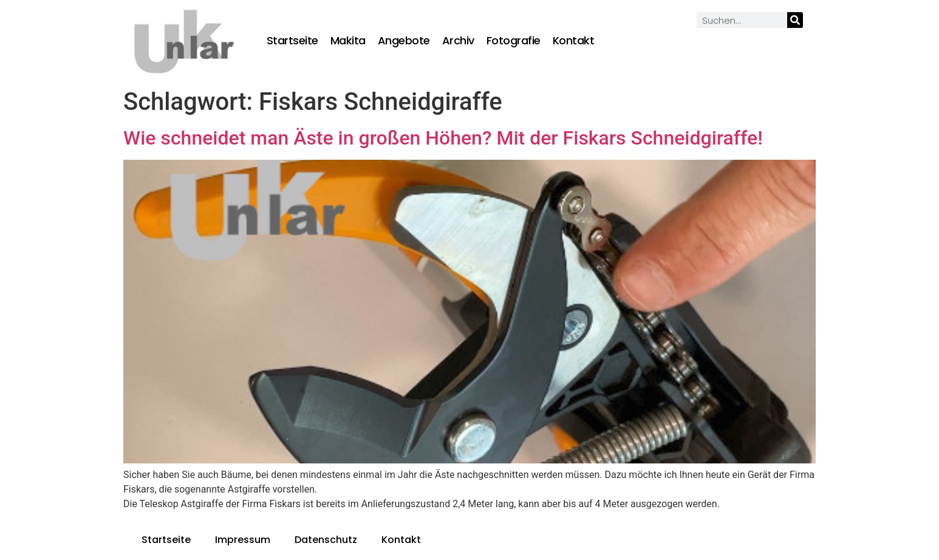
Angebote (404, 41)
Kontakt (574, 41)
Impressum (243, 540)
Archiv (458, 41)
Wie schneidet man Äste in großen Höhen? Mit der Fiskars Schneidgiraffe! (443, 138)
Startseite (292, 41)
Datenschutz (326, 540)
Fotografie (514, 41)
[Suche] (795, 20)
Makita (348, 41)
